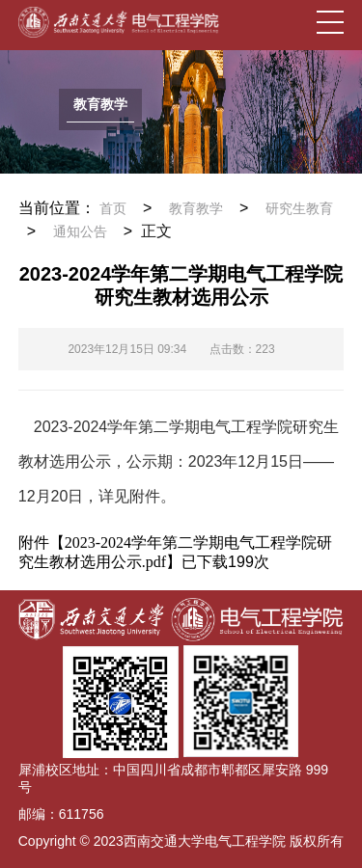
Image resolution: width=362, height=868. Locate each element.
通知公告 (80, 232)
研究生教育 (299, 209)
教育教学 (196, 209)
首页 (113, 209)
